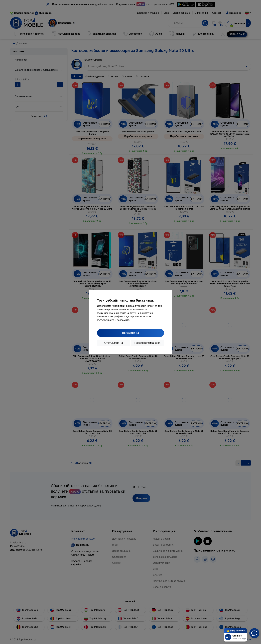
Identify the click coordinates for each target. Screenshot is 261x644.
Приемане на (130, 333)
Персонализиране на (147, 343)
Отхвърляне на (114, 343)
